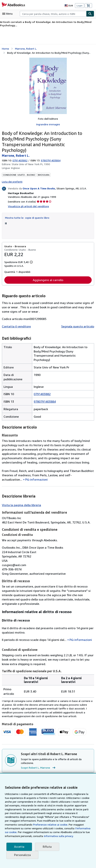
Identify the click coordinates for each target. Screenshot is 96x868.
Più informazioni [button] (35, 469)
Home (5, 48)
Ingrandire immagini (48, 124)
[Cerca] (90, 14)
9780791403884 (45, 391)
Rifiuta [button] (46, 847)
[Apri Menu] (8, 14)
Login (80, 6)
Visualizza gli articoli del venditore (28, 200)
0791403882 (21, 154)
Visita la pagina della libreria (21, 495)
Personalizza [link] (22, 855)
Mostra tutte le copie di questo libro (26, 211)
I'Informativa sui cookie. (68, 828)
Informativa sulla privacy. (42, 836)
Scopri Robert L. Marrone (39, 758)
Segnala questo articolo (78, 320)
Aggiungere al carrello (48, 274)
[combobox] (53, 14)
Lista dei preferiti (12, 175)
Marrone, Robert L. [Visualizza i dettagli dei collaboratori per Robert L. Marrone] (26, 48)
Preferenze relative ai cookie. (37, 825)
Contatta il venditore (15, 320)
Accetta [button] (19, 847)
